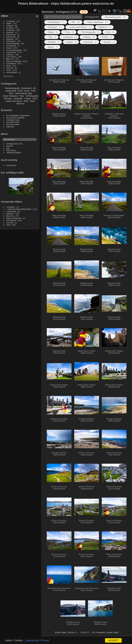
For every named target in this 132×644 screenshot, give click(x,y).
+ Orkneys (54, 27)
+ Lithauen (69, 37)
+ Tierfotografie (89, 32)
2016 (33, 91)
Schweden (11, 41)
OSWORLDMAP (14, 153)
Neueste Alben (13, 124)
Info (8, 148)
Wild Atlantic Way (24, 93)
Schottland (11, 63)
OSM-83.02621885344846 (20, 209)
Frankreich (11, 34)
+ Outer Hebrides (97, 22)
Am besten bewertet (15, 118)
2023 (35, 98)
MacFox (20, 104)
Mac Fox (10, 59)
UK (35, 88)
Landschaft (11, 52)
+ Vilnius (88, 37)
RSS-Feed (11, 150)
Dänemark (11, 37)
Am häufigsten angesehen (18, 115)
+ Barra (52, 47)
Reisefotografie (12, 88)
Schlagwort (63, 12)
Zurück (71, 632)
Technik (10, 68)
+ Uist (110, 32)
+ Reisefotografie (115, 17)
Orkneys (8, 98)
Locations (11, 21)
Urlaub (28, 98)
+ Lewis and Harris (80, 27)
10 (93, 632)
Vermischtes (12, 72)
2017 (11, 93)
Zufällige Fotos (13, 120)
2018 (20, 91)
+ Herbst (109, 42)
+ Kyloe (71, 42)
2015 (26, 101)
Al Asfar (10, 28)
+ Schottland (56, 22)
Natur (33, 101)
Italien (9, 23)
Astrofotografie (13, 43)
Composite (11, 46)
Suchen (10, 146)
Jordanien (11, 30)
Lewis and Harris (14, 101)
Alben (5, 16)
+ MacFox (104, 27)
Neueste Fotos (13, 122)
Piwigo (129, 638)
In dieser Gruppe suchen (65, 17)
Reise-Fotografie (14, 61)
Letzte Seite (112, 632)
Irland (9, 48)
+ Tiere (69, 32)
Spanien (10, 32)
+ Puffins (53, 42)
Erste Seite (60, 632)
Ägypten (10, 39)
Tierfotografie (32, 96)
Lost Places (12, 57)
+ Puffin (106, 37)
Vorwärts (101, 632)
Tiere (9, 70)
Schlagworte (12, 144)
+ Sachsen (89, 42)
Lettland (10, 26)
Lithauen (10, 54)
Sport (9, 66)
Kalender (10, 127)
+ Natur (52, 32)
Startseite (48, 12)
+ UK (75, 22)
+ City (51, 37)
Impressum (11, 165)
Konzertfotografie (14, 50)
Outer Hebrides (10, 96)
